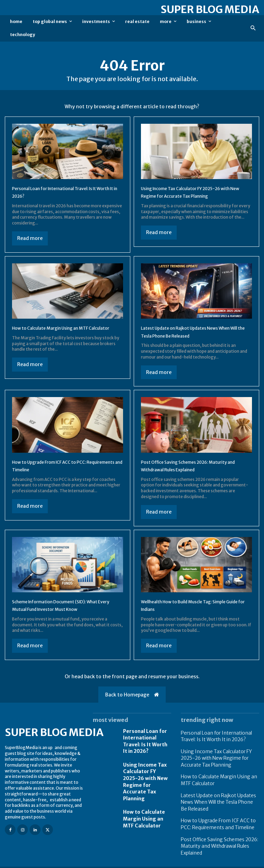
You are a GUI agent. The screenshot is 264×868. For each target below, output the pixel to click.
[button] (253, 28)
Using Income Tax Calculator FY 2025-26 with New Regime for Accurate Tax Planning (193, 196)
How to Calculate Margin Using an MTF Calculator (146, 808)
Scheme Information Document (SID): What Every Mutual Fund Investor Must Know (62, 611)
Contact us (249, 862)
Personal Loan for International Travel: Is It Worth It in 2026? (146, 747)
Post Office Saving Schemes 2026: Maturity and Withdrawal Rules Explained (214, 837)
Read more (30, 238)
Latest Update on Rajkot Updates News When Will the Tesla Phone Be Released (191, 333)
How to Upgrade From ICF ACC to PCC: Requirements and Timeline (218, 817)
